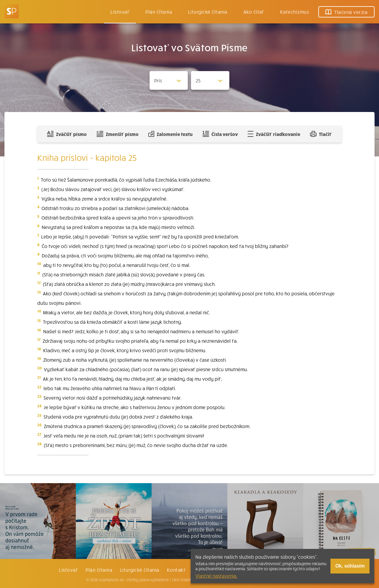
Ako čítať (254, 12)
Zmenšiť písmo (117, 134)
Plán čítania (99, 570)
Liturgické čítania (208, 12)
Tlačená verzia (346, 12)
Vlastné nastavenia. (216, 576)
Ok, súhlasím (350, 566)
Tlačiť (321, 134)
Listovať (120, 12)
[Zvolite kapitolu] (210, 80)
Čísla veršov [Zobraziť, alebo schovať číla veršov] (220, 134)
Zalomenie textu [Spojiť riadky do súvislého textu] (170, 134)
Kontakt (176, 570)
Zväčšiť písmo (67, 134)
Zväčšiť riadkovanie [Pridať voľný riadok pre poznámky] (274, 134)
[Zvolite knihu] (169, 80)
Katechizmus (294, 12)
